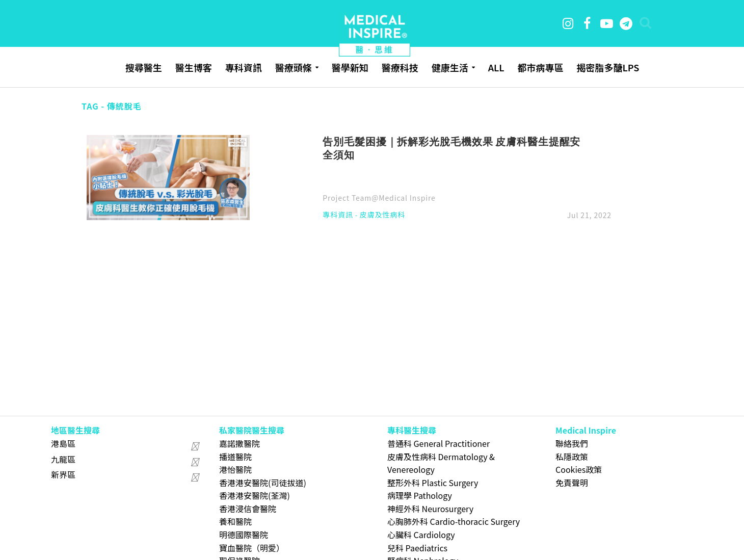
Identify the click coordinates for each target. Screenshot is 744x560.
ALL (496, 67)
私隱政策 (572, 457)
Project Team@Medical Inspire (379, 198)
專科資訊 (244, 67)
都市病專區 (540, 67)
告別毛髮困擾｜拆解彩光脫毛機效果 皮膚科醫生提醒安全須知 (451, 148)
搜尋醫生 (144, 67)
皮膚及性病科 (382, 215)
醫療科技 (400, 67)
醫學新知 (350, 67)
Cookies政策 (579, 469)
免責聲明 (572, 483)
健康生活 (450, 67)
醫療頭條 (294, 67)
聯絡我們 (572, 443)
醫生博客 (194, 67)
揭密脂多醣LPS (608, 67)
